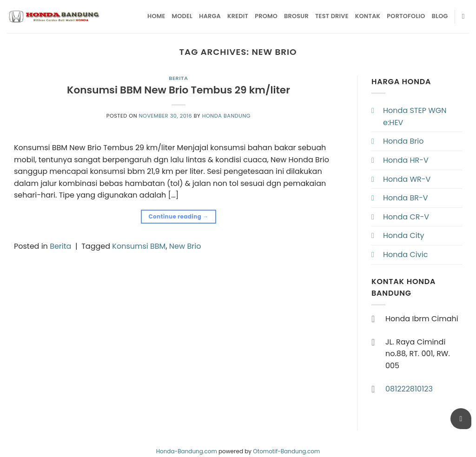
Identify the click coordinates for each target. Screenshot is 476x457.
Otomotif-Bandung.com (286, 451)
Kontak (368, 16)
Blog (440, 16)
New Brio (185, 246)
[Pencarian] (466, 16)
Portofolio (406, 16)
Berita (178, 78)
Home (156, 16)
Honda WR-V (407, 179)
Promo (266, 16)
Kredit (238, 16)
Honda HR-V (406, 160)
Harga (210, 16)
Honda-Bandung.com (187, 451)
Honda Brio (403, 141)
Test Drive (332, 16)
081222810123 (409, 389)
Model (182, 16)
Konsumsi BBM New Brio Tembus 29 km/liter (178, 90)
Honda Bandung (226, 116)
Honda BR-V (406, 198)
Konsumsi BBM (139, 246)
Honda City (404, 235)
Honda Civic (405, 255)
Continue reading (178, 216)
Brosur (296, 16)
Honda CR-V (406, 217)
